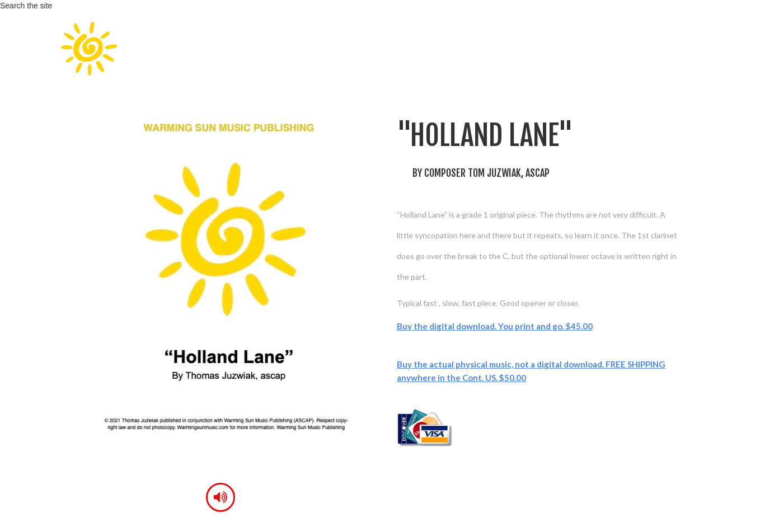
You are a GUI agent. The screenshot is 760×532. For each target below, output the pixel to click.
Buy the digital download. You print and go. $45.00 (495, 326)
